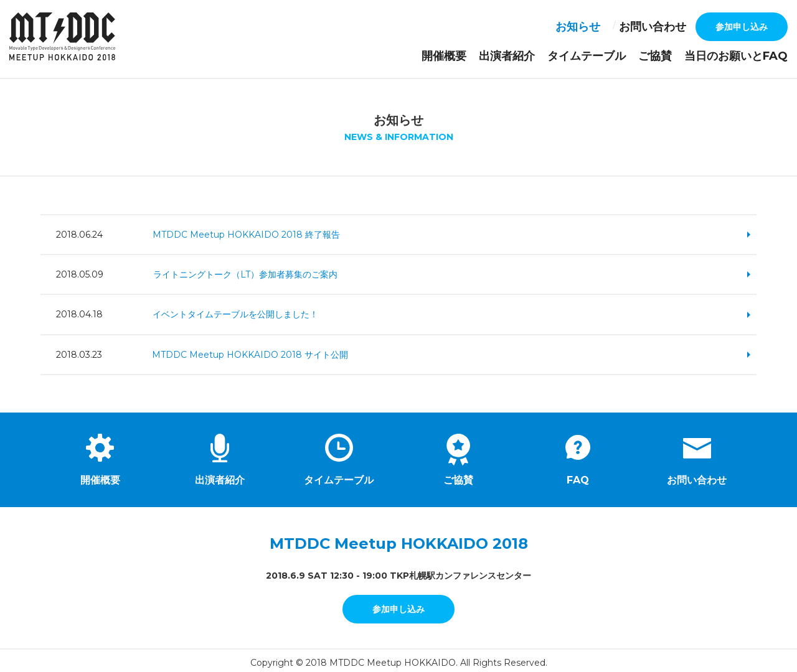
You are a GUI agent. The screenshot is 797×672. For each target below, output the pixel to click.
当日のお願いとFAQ (747, 54)
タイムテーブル (625, 54)
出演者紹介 (560, 54)
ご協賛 (681, 54)
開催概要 (508, 54)
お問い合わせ (660, 27)
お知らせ (598, 27)
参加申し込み (742, 27)
